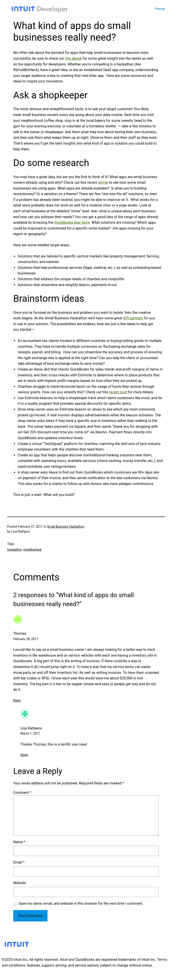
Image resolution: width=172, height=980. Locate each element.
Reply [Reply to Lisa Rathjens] (24, 755)
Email (19, 862)
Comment (22, 793)
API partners (133, 318)
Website (20, 883)
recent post (118, 392)
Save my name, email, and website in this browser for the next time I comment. (81, 903)
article (103, 182)
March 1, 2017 (30, 733)
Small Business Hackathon (66, 527)
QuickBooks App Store (72, 222)
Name (19, 842)
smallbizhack (32, 550)
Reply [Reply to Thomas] (17, 700)
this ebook (73, 58)
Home (160, 9)
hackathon (14, 550)
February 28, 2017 (26, 639)
